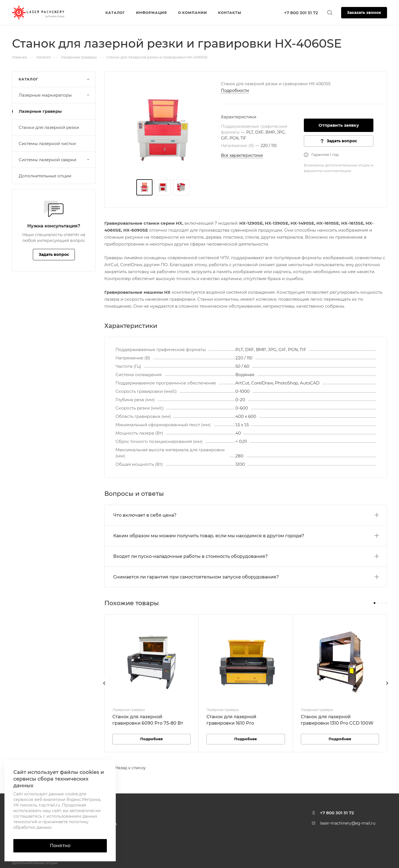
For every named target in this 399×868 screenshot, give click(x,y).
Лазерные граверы (40, 111)
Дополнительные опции (45, 176)
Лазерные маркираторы (54, 95)
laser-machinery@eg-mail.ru (348, 823)
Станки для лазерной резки (49, 127)
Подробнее (152, 739)
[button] (375, 603)
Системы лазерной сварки (54, 160)
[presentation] (104, 689)
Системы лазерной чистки (47, 144)
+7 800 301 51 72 (301, 13)
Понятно (60, 846)
